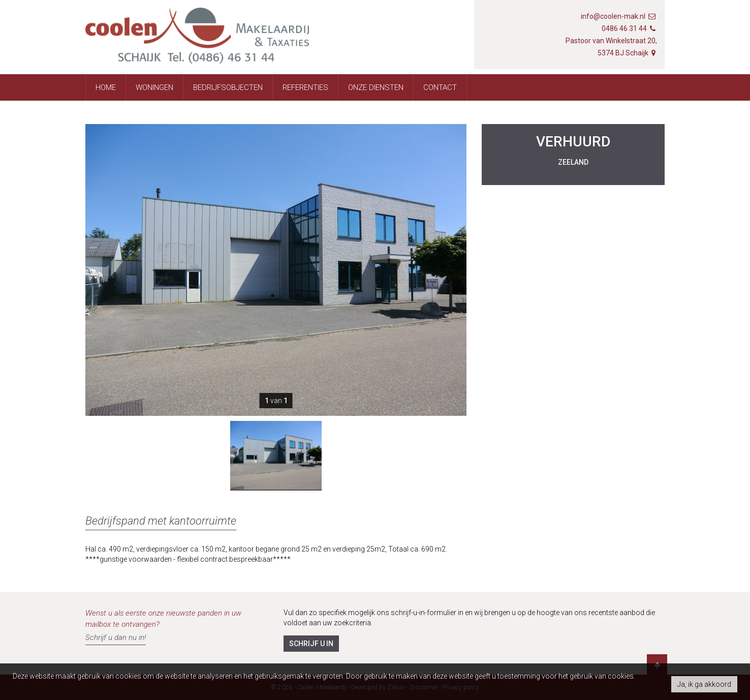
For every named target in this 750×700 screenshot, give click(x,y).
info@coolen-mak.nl (613, 16)
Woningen (154, 87)
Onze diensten (376, 87)
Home (106, 87)
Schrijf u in (311, 644)
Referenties (305, 87)
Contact (440, 87)
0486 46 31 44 (624, 28)
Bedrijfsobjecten (228, 87)
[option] (276, 456)
